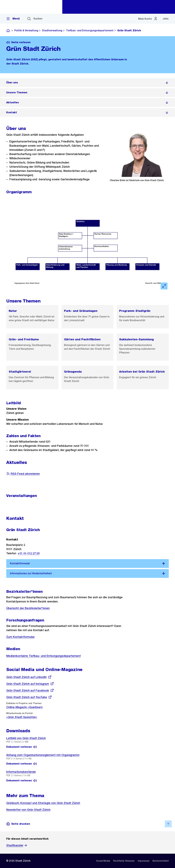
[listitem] (87, 83)
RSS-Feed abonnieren (23, 474)
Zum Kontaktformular (20, 637)
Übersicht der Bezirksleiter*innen (28, 608)
